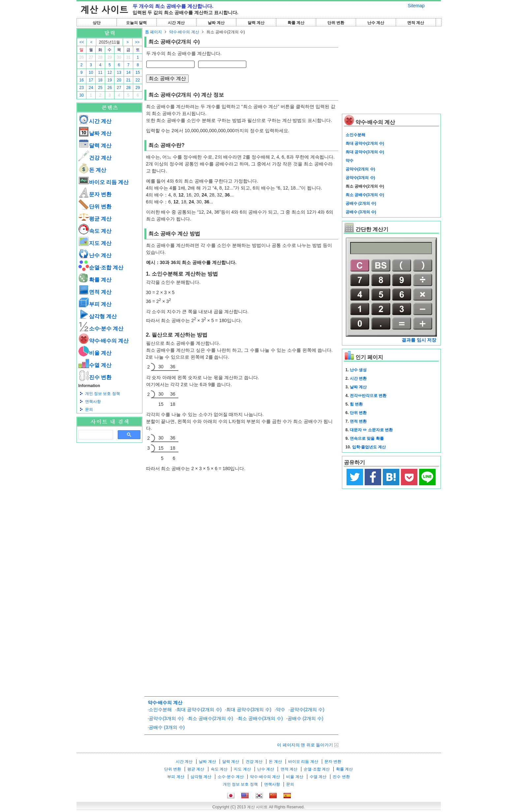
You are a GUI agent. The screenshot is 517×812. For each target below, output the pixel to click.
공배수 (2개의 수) (305, 718)
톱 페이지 (153, 32)
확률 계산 (296, 23)
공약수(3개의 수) (166, 718)
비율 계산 (95, 353)
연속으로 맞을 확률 (367, 438)
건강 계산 (95, 158)
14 (128, 73)
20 (119, 80)
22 (138, 80)
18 (100, 80)
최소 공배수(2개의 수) (211, 718)
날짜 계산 (216, 23)
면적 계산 (416, 23)
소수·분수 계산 (101, 329)
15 (138, 73)
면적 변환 (358, 421)
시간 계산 (176, 23)
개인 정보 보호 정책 (103, 394)
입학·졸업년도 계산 (369, 447)
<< (82, 42)
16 (82, 80)
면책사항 (93, 402)
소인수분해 (160, 709)
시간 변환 (358, 378)
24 (91, 88)
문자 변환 (95, 194)
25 (100, 88)
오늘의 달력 (136, 23)
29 (110, 57)
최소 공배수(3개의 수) (260, 718)
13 (119, 73)
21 (128, 80)
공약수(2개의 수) (307, 709)
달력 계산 (256, 23)
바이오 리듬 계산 (104, 182)
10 (91, 73)
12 (110, 73)
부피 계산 (95, 304)
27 (91, 57)
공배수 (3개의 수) (167, 727)
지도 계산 (95, 243)
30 (119, 57)
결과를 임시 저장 (419, 340)
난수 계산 (376, 23)
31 (128, 57)
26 (82, 57)
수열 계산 (95, 365)
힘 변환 (356, 404)
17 (91, 80)
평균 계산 (95, 219)
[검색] (95, 435)
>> (137, 42)
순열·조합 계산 (101, 268)
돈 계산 (92, 170)
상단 (97, 23)
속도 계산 (95, 231)
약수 (281, 709)
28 (100, 57)
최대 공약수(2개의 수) (199, 709)
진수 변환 (95, 377)
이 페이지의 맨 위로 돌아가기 (305, 745)
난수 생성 (358, 370)
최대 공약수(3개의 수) (249, 709)
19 (110, 80)
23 (82, 88)
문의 (89, 409)
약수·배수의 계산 (104, 341)
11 (100, 73)
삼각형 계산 (98, 316)
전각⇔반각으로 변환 (368, 396)
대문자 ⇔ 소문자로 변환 (371, 430)
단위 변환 (336, 23)
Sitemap (416, 6)
